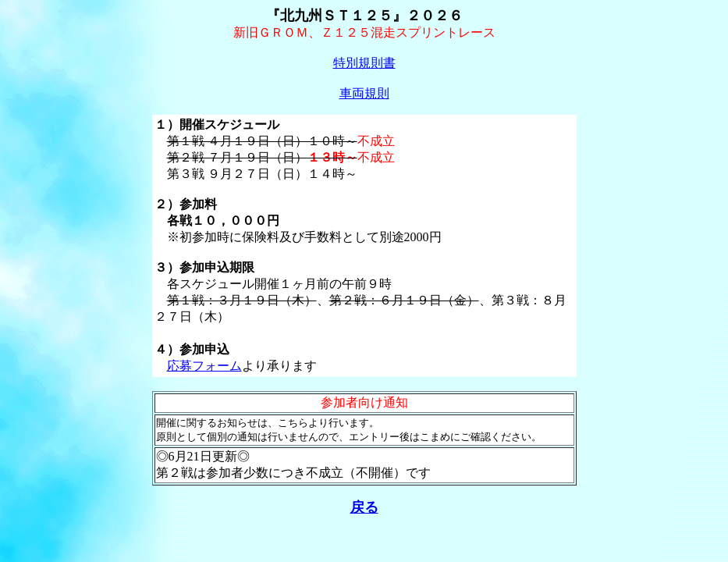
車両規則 (364, 93)
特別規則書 (364, 63)
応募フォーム (204, 366)
